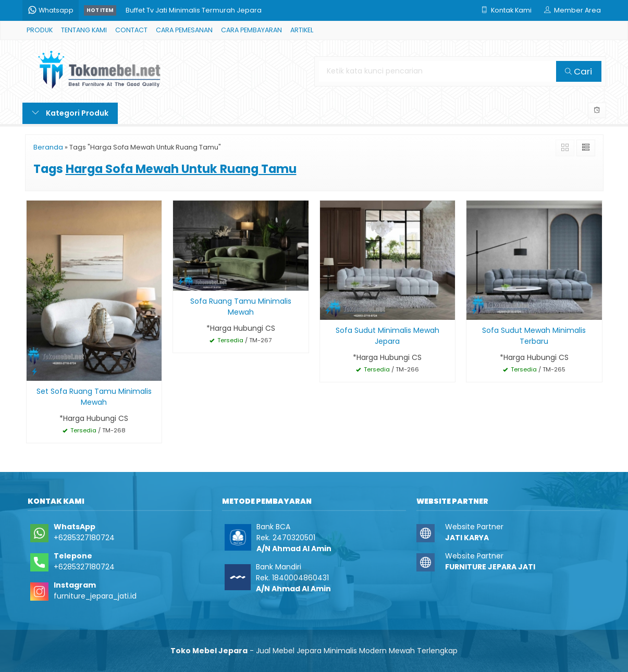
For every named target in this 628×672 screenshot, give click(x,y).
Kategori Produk (70, 113)
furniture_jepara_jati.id (95, 596)
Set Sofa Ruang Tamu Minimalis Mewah (94, 397)
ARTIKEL (302, 30)
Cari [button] (578, 71)
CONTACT (131, 30)
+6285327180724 (84, 538)
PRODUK (40, 30)
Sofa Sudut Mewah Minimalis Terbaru (534, 336)
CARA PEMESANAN (184, 30)
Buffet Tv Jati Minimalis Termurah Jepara (194, 10)
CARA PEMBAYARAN (251, 30)
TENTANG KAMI (84, 30)
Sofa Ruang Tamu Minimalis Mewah (241, 307)
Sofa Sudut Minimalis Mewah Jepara (387, 336)
